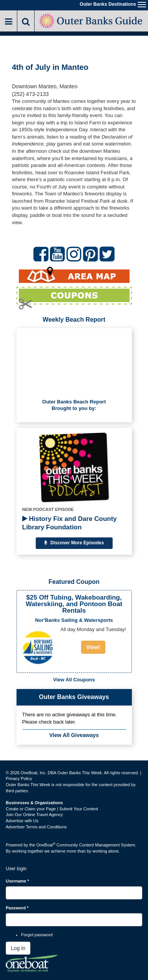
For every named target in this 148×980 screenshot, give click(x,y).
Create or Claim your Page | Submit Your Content (52, 809)
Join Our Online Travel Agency (34, 815)
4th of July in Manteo (50, 67)
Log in (18, 948)
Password (17, 908)
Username (17, 881)
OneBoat (46, 845)
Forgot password (37, 935)
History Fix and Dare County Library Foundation (70, 523)
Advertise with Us (22, 821)
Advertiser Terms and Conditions (36, 827)
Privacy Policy (19, 778)
